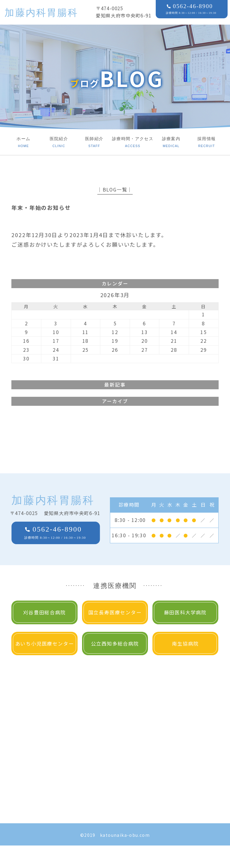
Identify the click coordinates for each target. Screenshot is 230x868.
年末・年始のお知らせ (41, 207)
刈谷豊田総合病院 (44, 612)
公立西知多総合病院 (115, 643)
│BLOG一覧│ (115, 190)
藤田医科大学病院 (185, 612)
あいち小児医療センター (45, 643)
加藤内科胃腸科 (41, 13)
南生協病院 (185, 643)
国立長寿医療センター (115, 612)
